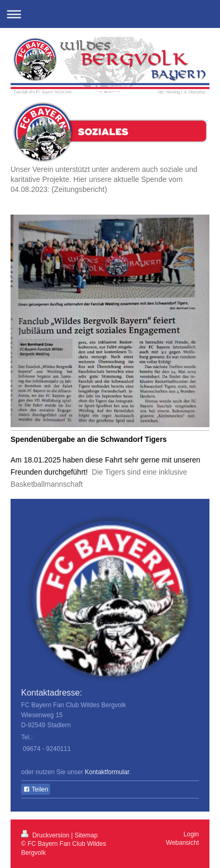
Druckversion (46, 835)
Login (191, 834)
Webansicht (183, 843)
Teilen (36, 789)
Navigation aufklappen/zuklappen (110, 14)
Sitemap (86, 835)
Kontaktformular (107, 772)
